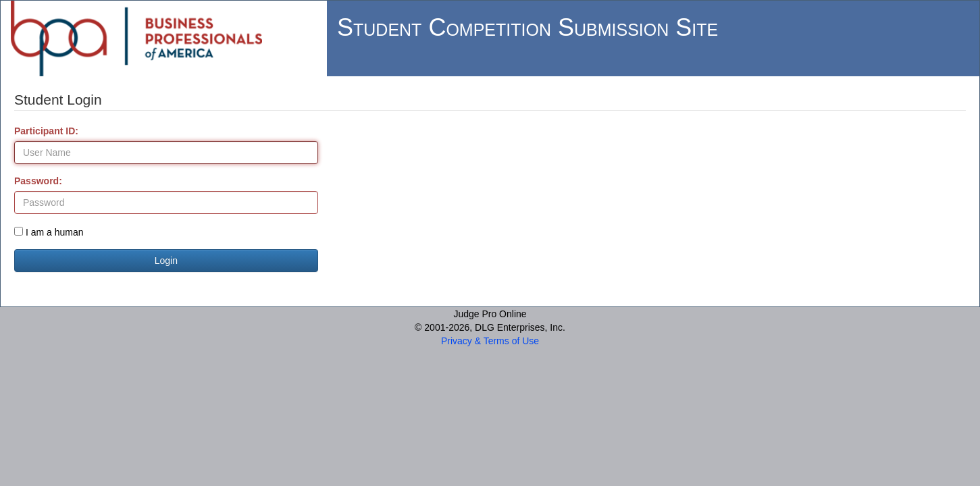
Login (166, 261)
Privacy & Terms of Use (490, 341)
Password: (38, 181)
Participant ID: (46, 131)
